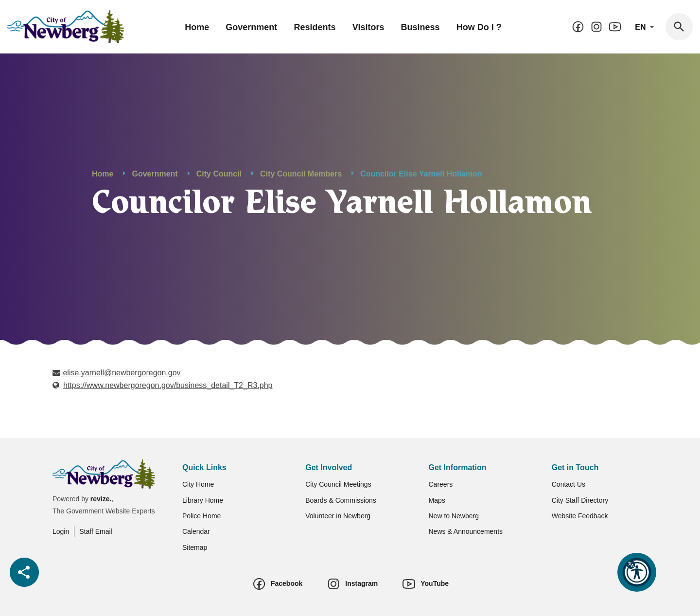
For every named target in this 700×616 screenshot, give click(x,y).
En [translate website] (646, 27)
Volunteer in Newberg (338, 516)
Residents (315, 27)
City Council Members (301, 174)
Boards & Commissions (341, 500)
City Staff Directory (580, 500)
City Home (198, 484)
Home (197, 27)
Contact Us (569, 484)
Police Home (201, 516)
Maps (437, 500)
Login (61, 531)
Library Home (203, 500)
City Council (219, 174)
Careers (441, 484)
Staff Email (96, 531)
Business (420, 27)
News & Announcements (466, 531)
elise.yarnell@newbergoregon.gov (117, 373)
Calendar (196, 531)
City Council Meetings (338, 484)
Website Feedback (580, 516)
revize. (101, 499)
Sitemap (195, 547)
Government (251, 27)
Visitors (368, 27)
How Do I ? (479, 27)
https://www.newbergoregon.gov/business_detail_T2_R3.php (168, 386)
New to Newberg (454, 516)
